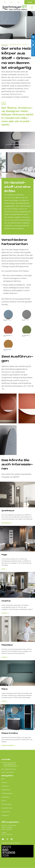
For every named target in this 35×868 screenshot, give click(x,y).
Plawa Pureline (10, 733)
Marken (4, 801)
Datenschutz (6, 812)
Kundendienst (6, 790)
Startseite (5, 44)
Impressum (5, 815)
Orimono (4, 46)
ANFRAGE (33, 52)
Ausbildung (5, 797)
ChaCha (6, 601)
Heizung (4, 782)
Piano (5, 689)
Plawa (4, 657)
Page (4, 555)
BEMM (25, 44)
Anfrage (30, 2)
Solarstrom (5, 786)
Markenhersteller (15, 44)
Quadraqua (8, 511)
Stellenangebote (7, 793)
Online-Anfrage (6, 804)
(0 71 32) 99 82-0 (11, 2)
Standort (5, 2)
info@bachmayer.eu (18, 2)
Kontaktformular (7, 808)
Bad (3, 779)
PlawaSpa (7, 645)
